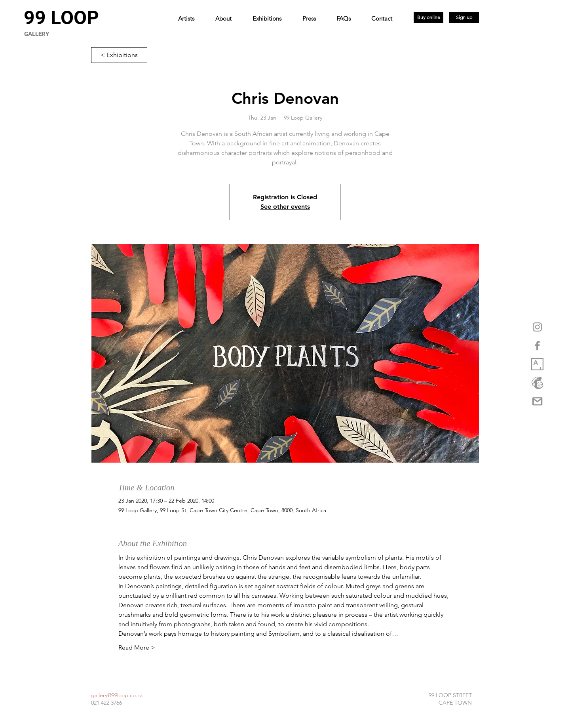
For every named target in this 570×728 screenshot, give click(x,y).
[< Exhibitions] (119, 55)
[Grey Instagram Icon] (537, 327)
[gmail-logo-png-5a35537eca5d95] (537, 401)
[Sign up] (464, 17)
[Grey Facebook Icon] (537, 346)
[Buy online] (428, 17)
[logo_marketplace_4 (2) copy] (537, 383)
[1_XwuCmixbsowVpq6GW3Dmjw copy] (537, 364)
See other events (285, 207)
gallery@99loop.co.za (117, 695)
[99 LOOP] (61, 18)
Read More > (137, 647)
